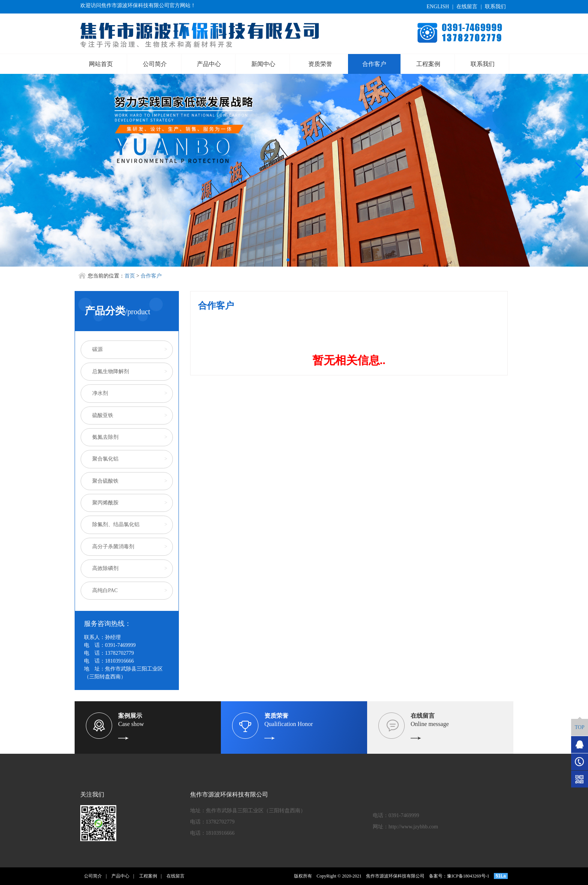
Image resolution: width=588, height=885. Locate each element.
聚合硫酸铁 (105, 481)
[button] (288, 260)
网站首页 (101, 64)
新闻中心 (263, 64)
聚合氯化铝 (105, 459)
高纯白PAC (105, 590)
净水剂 (100, 393)
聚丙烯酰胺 (105, 503)
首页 (130, 276)
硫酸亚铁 (103, 415)
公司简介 (155, 64)
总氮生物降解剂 (111, 371)
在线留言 (467, 7)
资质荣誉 (320, 64)
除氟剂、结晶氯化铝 (116, 524)
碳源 (97, 349)
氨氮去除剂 (105, 437)
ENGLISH (438, 7)
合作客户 (374, 64)
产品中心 (209, 64)
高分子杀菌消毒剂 (113, 547)
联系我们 (495, 7)
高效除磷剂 (105, 568)
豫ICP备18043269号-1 (468, 876)
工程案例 (428, 64)
